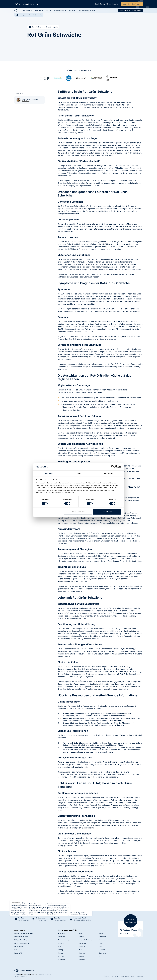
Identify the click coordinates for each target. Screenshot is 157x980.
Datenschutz (115, 976)
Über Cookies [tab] (109, 473)
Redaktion (25, 101)
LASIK (16, 950)
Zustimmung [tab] (49, 473)
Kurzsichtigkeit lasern (21, 937)
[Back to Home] (17, 15)
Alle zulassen (107, 512)
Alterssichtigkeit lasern (22, 943)
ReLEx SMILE (19, 946)
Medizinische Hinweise (128, 976)
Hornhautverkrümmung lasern (24, 933)
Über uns (107, 976)
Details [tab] (78, 473)
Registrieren (124, 933)
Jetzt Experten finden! (132, 4)
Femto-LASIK (19, 953)
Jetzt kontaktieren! (130, 10)
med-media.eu (15, 902)
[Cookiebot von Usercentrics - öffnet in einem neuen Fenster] (113, 467)
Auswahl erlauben (78, 512)
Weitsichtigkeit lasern (21, 940)
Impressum (140, 976)
